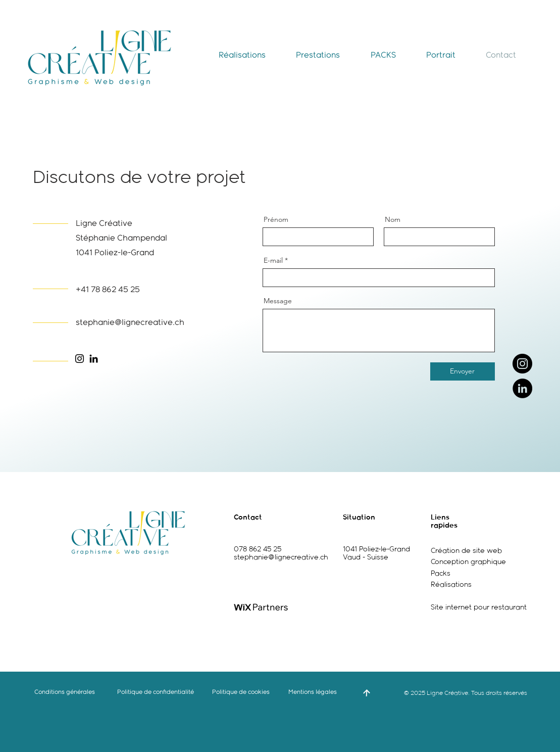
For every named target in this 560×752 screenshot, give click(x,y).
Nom (393, 219)
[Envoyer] (463, 371)
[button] (242, 55)
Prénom (276, 219)
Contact (248, 518)
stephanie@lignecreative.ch (281, 557)
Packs (441, 574)
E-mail (273, 260)
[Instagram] (522, 364)
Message (278, 301)
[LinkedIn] (522, 388)
